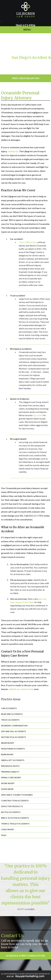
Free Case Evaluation (26, 78)
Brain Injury (8, 743)
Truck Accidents (10, 720)
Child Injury (8, 829)
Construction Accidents (15, 801)
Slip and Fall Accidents (13, 731)
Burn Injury (7, 754)
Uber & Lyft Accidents (13, 760)
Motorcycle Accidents (13, 737)
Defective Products (12, 806)
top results (38, 415)
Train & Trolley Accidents (15, 824)
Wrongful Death (10, 766)
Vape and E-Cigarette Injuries (17, 795)
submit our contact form (21, 689)
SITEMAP (42, 974)
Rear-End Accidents (12, 714)
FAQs (4, 835)
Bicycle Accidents (11, 812)
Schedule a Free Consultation (26, 956)
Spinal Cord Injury (11, 778)
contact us (13, 151)
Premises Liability (10, 772)
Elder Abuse (7, 789)
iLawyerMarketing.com (26, 976)
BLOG (48, 974)
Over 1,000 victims (28, 242)
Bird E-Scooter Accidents (15, 818)
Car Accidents (9, 708)
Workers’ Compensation (14, 726)
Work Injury (8, 783)
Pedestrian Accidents (13, 749)
